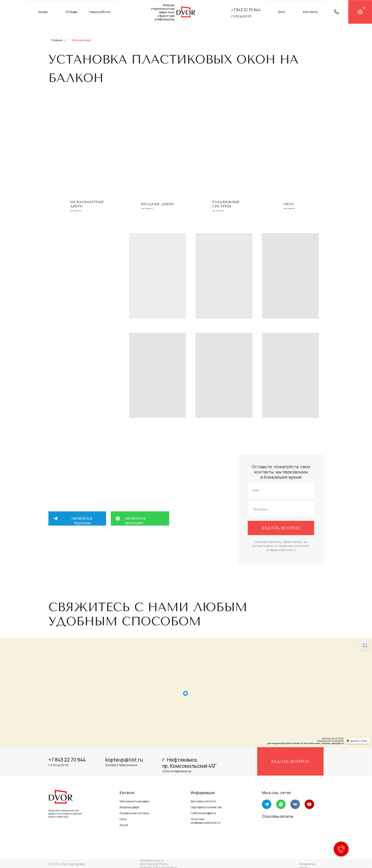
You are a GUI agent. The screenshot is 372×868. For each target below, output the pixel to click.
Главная (57, 40)
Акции (124, 825)
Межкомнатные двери (135, 801)
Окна (289, 204)
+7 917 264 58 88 (96, 556)
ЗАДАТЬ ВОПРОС (281, 528)
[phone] (281, 509)
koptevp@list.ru (124, 760)
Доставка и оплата (203, 801)
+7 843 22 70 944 (67, 760)
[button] (336, 12)
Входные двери (129, 807)
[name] (281, 490)
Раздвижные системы (226, 204)
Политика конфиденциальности (206, 821)
